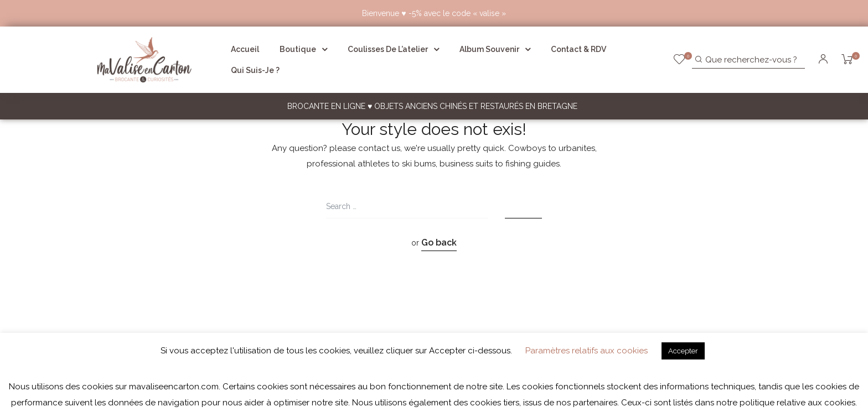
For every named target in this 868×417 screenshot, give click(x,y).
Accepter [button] (683, 351)
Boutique (303, 49)
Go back (439, 243)
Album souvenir (495, 49)
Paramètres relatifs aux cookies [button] (587, 351)
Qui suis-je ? (255, 70)
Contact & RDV (578, 49)
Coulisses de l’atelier (393, 49)
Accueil (245, 49)
